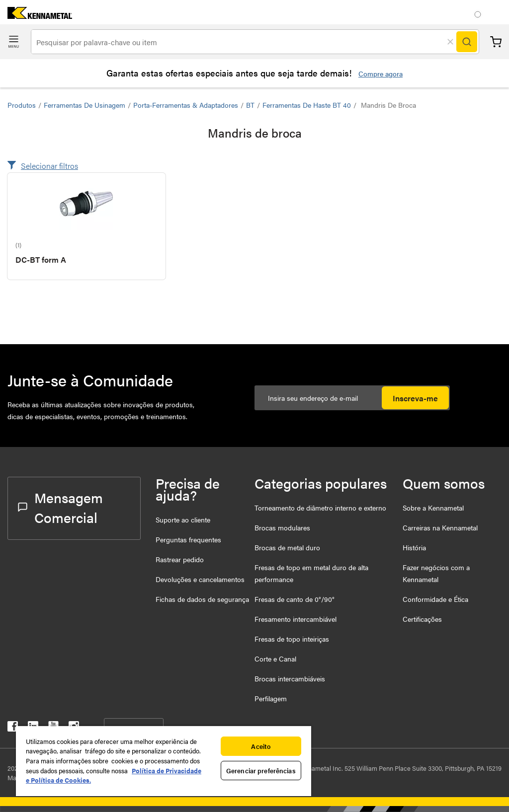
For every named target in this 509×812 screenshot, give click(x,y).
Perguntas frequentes (188, 539)
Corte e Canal (275, 659)
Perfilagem (271, 698)
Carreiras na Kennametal (440, 527)
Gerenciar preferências (261, 771)
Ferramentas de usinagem (85, 105)
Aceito (261, 746)
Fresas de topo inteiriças (292, 639)
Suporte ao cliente (183, 519)
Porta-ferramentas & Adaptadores (186, 105)
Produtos (22, 105)
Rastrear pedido (180, 559)
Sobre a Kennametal (433, 508)
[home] (36, 16)
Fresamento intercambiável (296, 619)
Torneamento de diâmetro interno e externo (320, 508)
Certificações (422, 619)
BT (250, 105)
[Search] (467, 42)
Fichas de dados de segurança (202, 599)
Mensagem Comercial (60, 507)
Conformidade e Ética (435, 599)
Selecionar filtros (49, 166)
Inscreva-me (415, 398)
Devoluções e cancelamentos (200, 579)
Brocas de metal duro (287, 547)
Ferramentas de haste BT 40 (307, 105)
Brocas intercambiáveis (290, 678)
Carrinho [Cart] (496, 42)
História (414, 547)
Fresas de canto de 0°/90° (295, 599)
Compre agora (381, 74)
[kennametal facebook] (13, 728)
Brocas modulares (282, 527)
